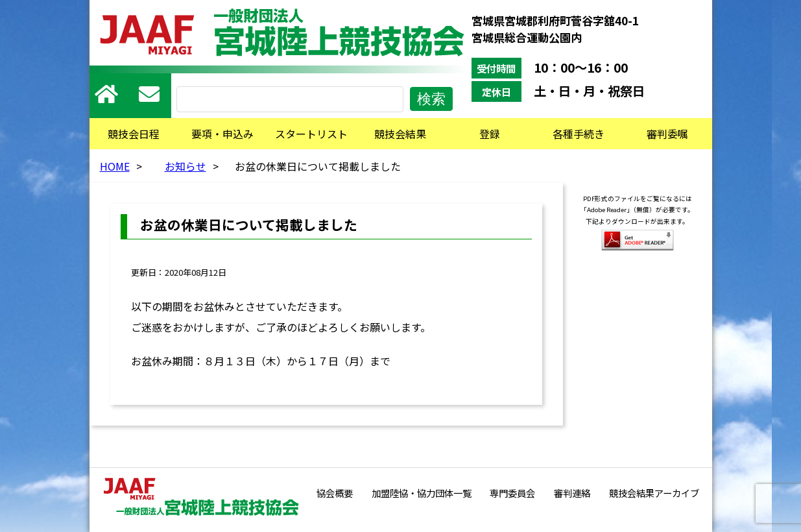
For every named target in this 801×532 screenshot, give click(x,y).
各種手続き (579, 134)
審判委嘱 (667, 134)
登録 (490, 134)
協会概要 (335, 493)
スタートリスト (311, 134)
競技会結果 (400, 134)
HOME (115, 166)
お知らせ (185, 166)
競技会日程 (134, 134)
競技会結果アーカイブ (654, 493)
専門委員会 (512, 493)
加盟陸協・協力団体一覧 (422, 493)
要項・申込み (222, 134)
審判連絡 (572, 493)
